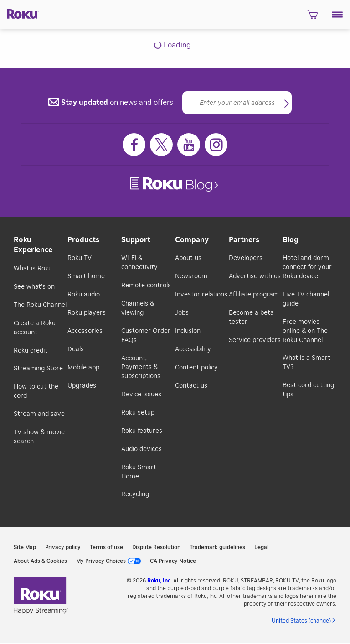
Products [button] (83, 240)
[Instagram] (216, 145)
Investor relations (201, 295)
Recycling (135, 494)
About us (188, 258)
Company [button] (192, 240)
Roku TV (80, 258)
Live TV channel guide (306, 299)
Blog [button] (291, 240)
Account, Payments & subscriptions (141, 368)
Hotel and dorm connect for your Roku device (307, 267)
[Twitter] (161, 145)
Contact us (191, 386)
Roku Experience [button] (33, 245)
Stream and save (39, 414)
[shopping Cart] (312, 17)
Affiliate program (254, 295)
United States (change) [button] (301, 621)
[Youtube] (189, 145)
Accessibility (193, 349)
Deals (76, 349)
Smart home (86, 276)
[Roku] (19, 13)
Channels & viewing (138, 308)
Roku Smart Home (139, 472)
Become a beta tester (251, 317)
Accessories (85, 331)
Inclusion (188, 331)
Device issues (141, 395)
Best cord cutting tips (308, 390)
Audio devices (142, 449)
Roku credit (31, 351)
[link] (175, 184)
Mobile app (83, 368)
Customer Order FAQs (146, 336)
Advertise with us (255, 276)
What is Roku (33, 269)
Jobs (182, 313)
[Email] (237, 103)
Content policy (196, 368)
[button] (337, 15)
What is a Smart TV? (306, 363)
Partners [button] (244, 240)
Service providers (255, 340)
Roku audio (84, 295)
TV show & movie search (39, 437)
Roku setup (138, 413)
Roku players (87, 313)
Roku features (142, 431)
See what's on (34, 287)
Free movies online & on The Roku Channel (305, 331)
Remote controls (146, 286)
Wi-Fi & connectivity (139, 263)
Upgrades (82, 386)
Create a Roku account (35, 328)
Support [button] (136, 240)
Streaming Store (38, 369)
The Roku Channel (40, 305)
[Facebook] (134, 145)
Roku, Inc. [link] (160, 581)
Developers (246, 258)
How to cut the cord (36, 391)
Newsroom (191, 276)
